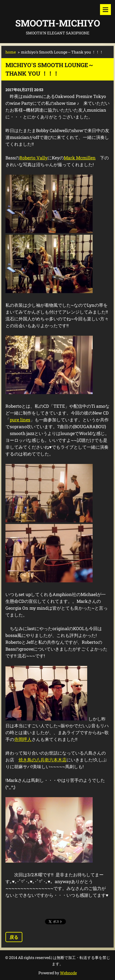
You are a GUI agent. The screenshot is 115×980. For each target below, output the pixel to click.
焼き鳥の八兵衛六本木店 (43, 760)
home (11, 52)
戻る (14, 937)
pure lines (20, 420)
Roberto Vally (33, 158)
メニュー (105, 10)
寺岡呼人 (23, 739)
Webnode (68, 973)
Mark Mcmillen (80, 158)
